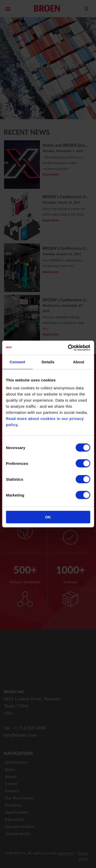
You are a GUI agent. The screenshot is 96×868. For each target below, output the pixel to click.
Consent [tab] (17, 362)
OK (48, 517)
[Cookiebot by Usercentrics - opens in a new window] (68, 348)
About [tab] (79, 362)
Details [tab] (48, 362)
